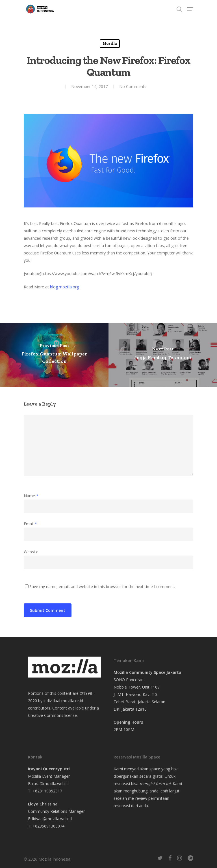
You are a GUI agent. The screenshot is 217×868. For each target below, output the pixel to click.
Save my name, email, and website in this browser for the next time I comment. (102, 587)
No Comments (133, 86)
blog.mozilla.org (64, 287)
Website (31, 552)
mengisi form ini (155, 784)
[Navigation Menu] (190, 9)
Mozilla (110, 43)
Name (31, 496)
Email (30, 524)
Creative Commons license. (53, 715)
